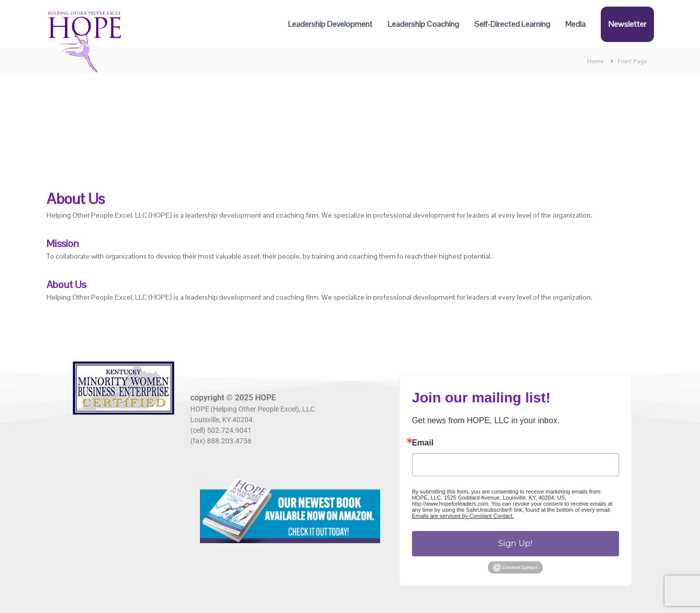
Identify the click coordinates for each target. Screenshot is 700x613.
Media (575, 24)
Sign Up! (515, 543)
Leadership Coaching (423, 24)
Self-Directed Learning (512, 24)
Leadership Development (330, 24)
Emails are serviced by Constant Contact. (463, 516)
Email (423, 443)
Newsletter (627, 24)
